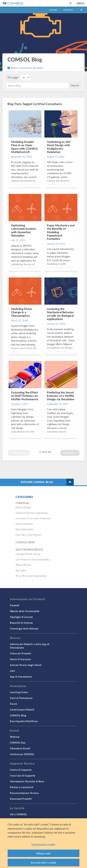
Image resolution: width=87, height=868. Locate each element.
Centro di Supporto (21, 770)
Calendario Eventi (20, 748)
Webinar (15, 737)
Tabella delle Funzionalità (25, 611)
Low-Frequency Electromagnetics (33, 559)
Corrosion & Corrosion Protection (33, 518)
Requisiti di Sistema (21, 623)
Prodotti (15, 605)
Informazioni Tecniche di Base (27, 781)
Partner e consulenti (22, 787)
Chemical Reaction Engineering (32, 513)
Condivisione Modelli (22, 710)
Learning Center (19, 692)
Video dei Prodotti (21, 653)
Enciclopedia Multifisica (24, 721)
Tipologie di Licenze (21, 617)
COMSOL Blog (18, 715)
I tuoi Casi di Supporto (23, 776)
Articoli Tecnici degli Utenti (26, 665)
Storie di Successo (20, 659)
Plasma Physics (23, 565)
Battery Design (23, 507)
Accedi (53, 10)
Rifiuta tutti (43, 855)
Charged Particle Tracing (28, 554)
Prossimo (70, 453)
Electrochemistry (24, 524)
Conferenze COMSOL (22, 754)
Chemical (22, 503)
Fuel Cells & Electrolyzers (29, 535)
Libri (13, 671)
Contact (68, 10)
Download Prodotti (21, 799)
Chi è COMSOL (18, 814)
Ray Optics (21, 570)
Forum (14, 704)
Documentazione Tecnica (24, 793)
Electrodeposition (25, 529)
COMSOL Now (25, 542)
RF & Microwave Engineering (31, 576)
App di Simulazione (21, 677)
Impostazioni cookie (43, 846)
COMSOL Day (18, 743)
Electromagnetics (29, 550)
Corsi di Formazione (21, 698)
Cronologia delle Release (24, 629)
